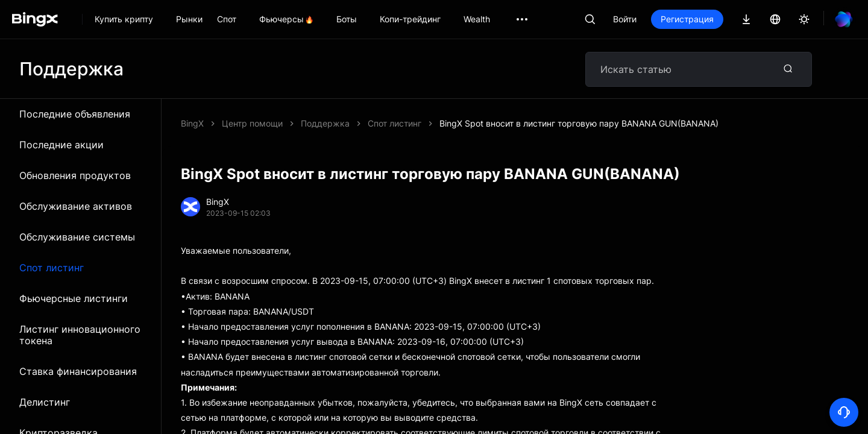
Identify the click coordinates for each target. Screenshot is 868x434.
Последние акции (61, 145)
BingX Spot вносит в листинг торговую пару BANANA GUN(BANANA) (579, 123)
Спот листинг (52, 268)
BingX (192, 123)
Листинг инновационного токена (80, 335)
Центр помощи (252, 123)
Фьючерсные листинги (74, 298)
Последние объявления (75, 114)
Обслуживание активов (76, 206)
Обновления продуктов (75, 175)
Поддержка (325, 123)
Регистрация (687, 19)
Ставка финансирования (78, 371)
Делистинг (45, 402)
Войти (625, 19)
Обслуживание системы (77, 237)
